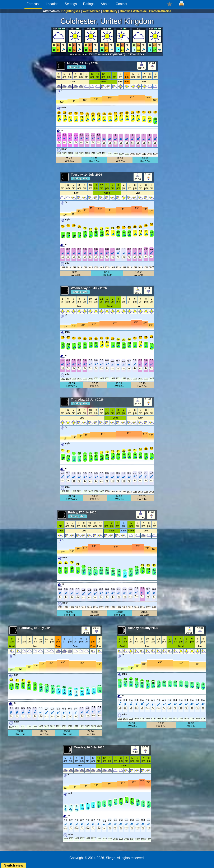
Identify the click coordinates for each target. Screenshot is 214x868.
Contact (122, 4)
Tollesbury (110, 11)
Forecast (33, 4)
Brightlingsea (71, 11)
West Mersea (91, 11)
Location (52, 4)
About (105, 4)
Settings (71, 4)
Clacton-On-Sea (160, 11)
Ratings (89, 4)
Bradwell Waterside (133, 11)
